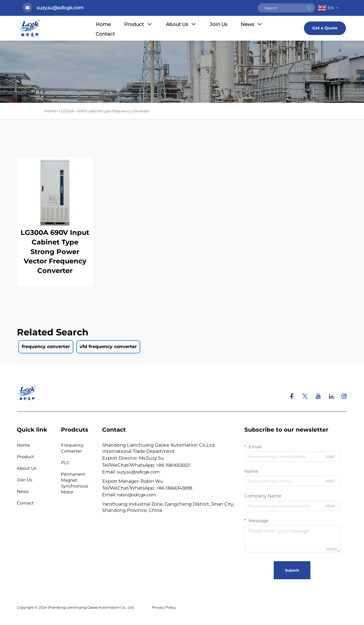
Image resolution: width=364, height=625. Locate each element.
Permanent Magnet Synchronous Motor (74, 483)
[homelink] (27, 393)
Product (138, 24)
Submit (292, 570)
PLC (65, 463)
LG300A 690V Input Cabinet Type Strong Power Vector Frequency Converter (55, 251)
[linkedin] (332, 397)
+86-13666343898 (174, 488)
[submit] (309, 8)
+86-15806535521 (173, 465)
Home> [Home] (51, 111)
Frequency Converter (72, 448)
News (252, 24)
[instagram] (344, 397)
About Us (181, 24)
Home (103, 24)
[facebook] (292, 397)
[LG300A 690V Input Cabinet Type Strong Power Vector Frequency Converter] (55, 192)
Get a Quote (325, 28)
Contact (105, 34)
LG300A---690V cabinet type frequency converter (104, 111)
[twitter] (306, 397)
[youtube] (319, 397)
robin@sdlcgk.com (136, 495)
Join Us (219, 24)
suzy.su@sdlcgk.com (138, 472)
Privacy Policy (164, 607)
